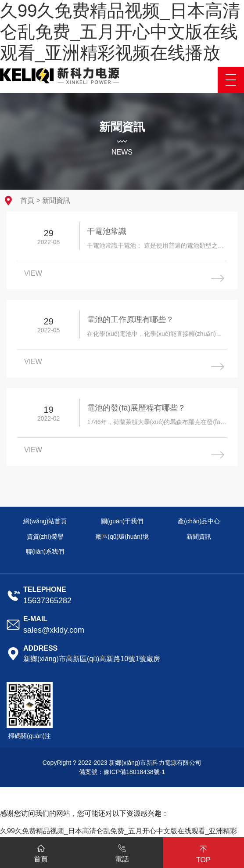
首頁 (27, 200)
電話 (122, 852)
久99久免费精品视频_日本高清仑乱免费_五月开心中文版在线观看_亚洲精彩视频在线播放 (120, 32)
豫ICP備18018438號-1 (134, 772)
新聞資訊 (56, 200)
